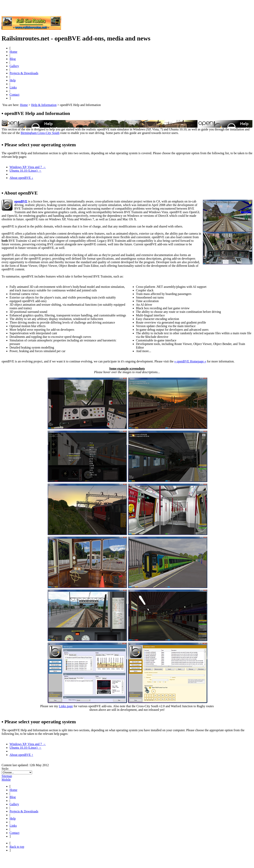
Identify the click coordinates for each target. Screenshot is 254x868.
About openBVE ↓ (21, 178)
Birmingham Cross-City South (40, 133)
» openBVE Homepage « (190, 361)
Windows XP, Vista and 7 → (28, 167)
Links (13, 87)
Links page (66, 706)
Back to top (17, 847)
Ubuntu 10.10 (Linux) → (25, 171)
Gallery (14, 66)
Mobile (6, 780)
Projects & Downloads (24, 73)
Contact (14, 95)
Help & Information (44, 105)
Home (13, 52)
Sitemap (7, 776)
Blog (13, 59)
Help (13, 80)
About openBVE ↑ (21, 755)
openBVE (21, 201)
